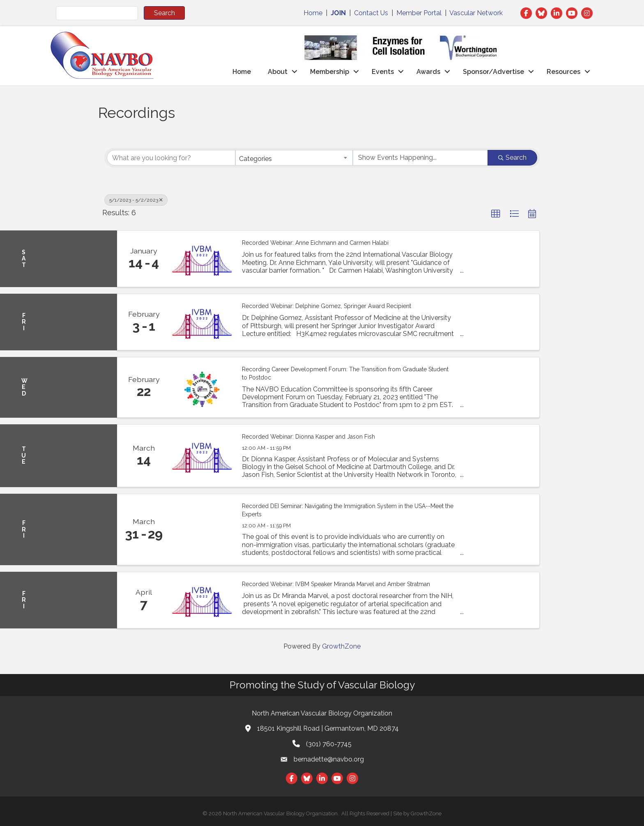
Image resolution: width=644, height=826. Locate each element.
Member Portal (419, 13)
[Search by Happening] (420, 158)
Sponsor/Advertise (493, 72)
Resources (563, 72)
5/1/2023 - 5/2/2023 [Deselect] (136, 200)
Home (313, 13)
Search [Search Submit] (512, 158)
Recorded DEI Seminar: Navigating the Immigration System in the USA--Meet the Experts (348, 510)
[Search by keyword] (171, 158)
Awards (428, 72)
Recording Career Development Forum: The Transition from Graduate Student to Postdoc (345, 373)
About (278, 72)
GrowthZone (341, 646)
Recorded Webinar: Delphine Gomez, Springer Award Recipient (327, 306)
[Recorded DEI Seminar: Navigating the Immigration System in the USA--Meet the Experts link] (202, 529)
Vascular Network (476, 13)
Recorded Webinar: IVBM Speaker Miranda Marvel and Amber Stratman (336, 584)
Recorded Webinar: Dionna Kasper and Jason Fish (308, 437)
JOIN (338, 13)
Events (383, 72)
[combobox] (294, 158)
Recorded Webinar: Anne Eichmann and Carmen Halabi (315, 243)
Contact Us (371, 13)
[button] (496, 214)
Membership (330, 72)
